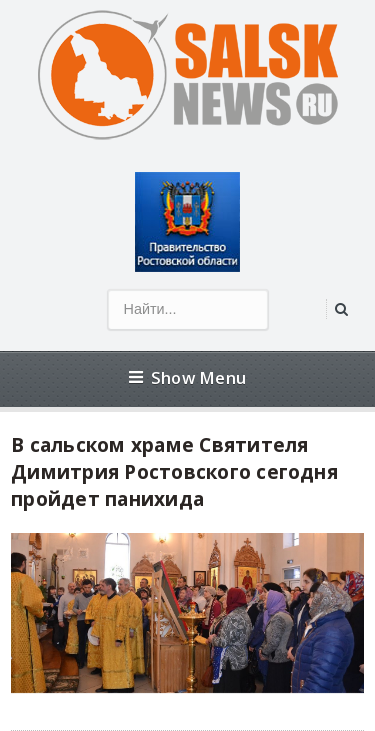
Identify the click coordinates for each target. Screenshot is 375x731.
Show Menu (187, 377)
